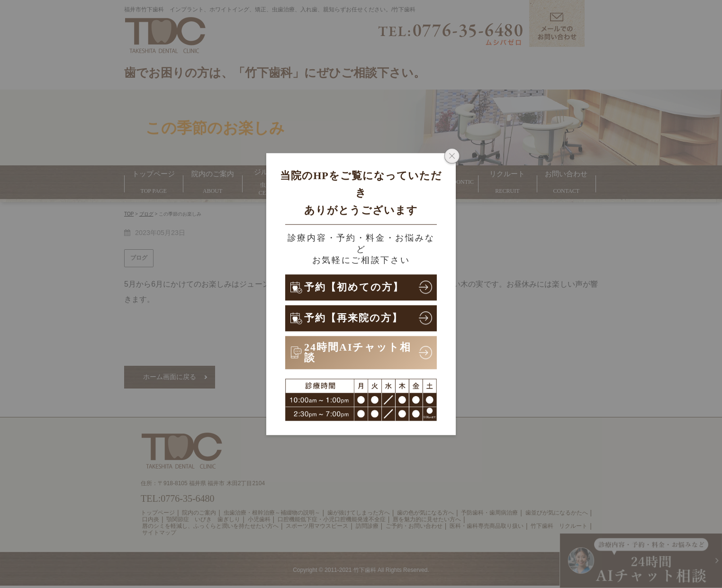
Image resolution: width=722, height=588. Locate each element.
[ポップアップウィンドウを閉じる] (452, 157)
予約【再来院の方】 (356, 318)
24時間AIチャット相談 (358, 352)
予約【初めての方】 (356, 287)
